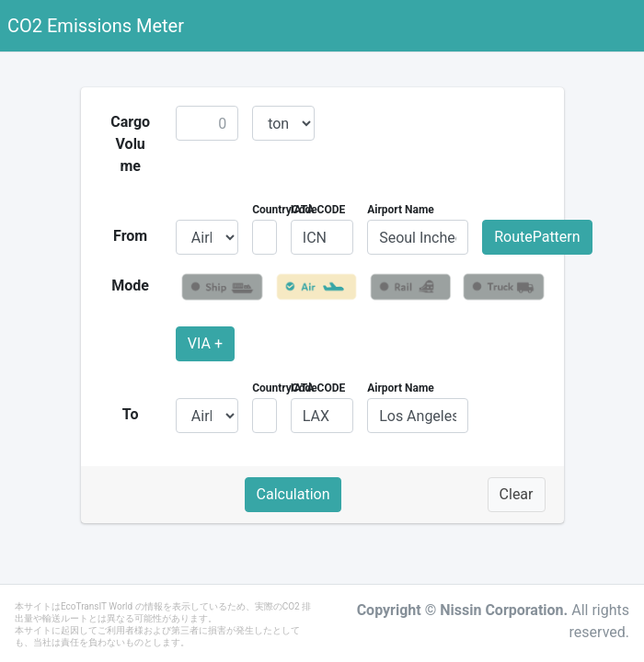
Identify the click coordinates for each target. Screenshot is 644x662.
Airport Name (401, 210)
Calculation (293, 494)
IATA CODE (318, 210)
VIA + (205, 343)
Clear (517, 494)
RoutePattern (537, 237)
